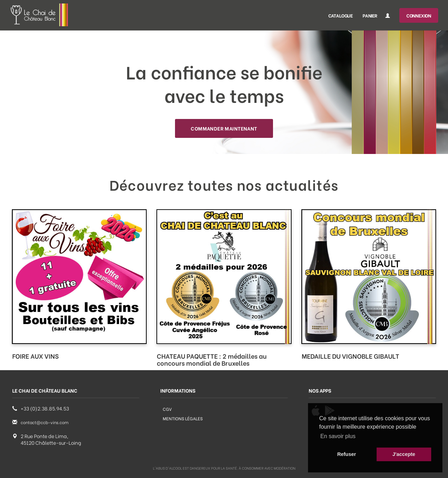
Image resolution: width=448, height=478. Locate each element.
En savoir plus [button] (338, 436)
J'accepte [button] (404, 454)
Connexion (419, 15)
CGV (167, 409)
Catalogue (341, 15)
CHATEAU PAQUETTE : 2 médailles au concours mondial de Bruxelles (212, 359)
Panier (370, 15)
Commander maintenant (224, 128)
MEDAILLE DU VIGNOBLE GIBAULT (351, 356)
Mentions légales (183, 418)
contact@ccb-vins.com (45, 422)
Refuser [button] (346, 454)
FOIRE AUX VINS (36, 356)
